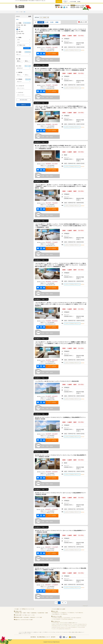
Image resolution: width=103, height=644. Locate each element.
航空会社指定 (28, 79)
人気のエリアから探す (57, 616)
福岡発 (47, 613)
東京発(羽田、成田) (18, 613)
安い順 (47, 22)
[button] (24, 19)
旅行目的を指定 (24, 100)
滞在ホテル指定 (28, 66)
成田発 (25, 613)
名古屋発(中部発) (41, 613)
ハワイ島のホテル (63, 613)
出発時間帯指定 (28, 52)
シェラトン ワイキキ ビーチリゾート (72, 50)
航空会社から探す (19, 617)
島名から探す (55, 611)
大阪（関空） (20, 31)
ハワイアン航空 (39, 617)
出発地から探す (18, 611)
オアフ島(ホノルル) (26, 615)
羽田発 (28, 613)
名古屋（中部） (21, 34)
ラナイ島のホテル (64, 614)
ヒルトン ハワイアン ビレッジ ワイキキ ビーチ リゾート (62, 624)
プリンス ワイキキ (81, 627)
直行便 (64, 36)
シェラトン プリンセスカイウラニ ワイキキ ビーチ (61, 629)
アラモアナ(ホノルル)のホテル (67, 619)
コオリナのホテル (67, 618)
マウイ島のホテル (71, 613)
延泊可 (75, 36)
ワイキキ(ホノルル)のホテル (57, 618)
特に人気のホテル (56, 621)
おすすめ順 (41, 22)
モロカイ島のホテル (56, 614)
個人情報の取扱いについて (43, 637)
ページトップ (85, 606)
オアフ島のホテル (56, 613)
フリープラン (81, 36)
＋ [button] (27, 48)
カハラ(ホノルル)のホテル (76, 618)
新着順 (57, 22)
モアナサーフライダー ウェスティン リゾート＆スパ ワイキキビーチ (65, 627)
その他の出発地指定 (27, 23)
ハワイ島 (33, 615)
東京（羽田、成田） (21, 25)
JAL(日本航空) (26, 617)
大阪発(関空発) (34, 613)
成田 (18, 29)
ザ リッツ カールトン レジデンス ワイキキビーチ (78, 626)
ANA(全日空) (33, 617)
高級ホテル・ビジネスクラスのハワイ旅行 (24, 620)
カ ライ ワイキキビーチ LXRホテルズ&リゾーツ (69, 623)
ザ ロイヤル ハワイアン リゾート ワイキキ (60, 626)
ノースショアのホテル (56, 619)
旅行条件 (53, 637)
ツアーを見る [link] (52, 53)
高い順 (52, 22)
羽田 (18, 27)
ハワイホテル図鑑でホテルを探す (58, 609)
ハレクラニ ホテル (56, 623)
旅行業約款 (33, 637)
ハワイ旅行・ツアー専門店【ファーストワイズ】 (24, 609)
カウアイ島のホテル (79, 613)
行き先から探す (18, 615)
